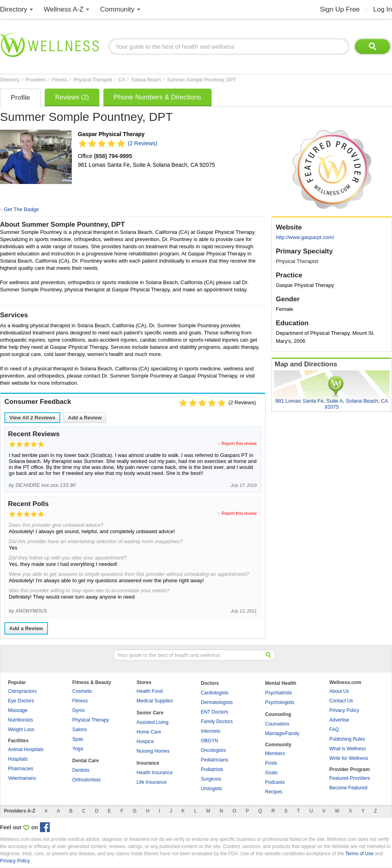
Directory (14, 9)
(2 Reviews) (143, 143)
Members (275, 753)
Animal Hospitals (26, 749)
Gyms (78, 710)
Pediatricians (215, 760)
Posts (271, 763)
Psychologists (280, 702)
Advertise (339, 720)
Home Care (149, 732)
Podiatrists (212, 769)
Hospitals (18, 759)
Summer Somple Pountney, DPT (201, 80)
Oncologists (213, 750)
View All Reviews (32, 418)
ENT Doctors (214, 712)
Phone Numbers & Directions (157, 97)
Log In (383, 9)
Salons (80, 730)
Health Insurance (155, 773)
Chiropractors (22, 691)
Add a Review (85, 418)
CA (122, 80)
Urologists (211, 789)
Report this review (239, 443)
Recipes (274, 792)
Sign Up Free (340, 9)
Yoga (78, 749)
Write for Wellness (349, 758)
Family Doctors (217, 722)
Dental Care (86, 761)
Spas (78, 739)
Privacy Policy (344, 710)
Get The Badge (21, 209)
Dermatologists (217, 702)
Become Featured (348, 788)
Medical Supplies (155, 701)
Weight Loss (21, 730)
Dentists (81, 770)
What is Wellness (348, 749)
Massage (18, 710)
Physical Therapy (91, 720)
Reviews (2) (72, 97)
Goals (271, 773)
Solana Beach (147, 80)
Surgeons (211, 779)
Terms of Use (359, 854)
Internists (211, 731)
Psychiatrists (278, 693)
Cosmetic (82, 691)
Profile (20, 98)
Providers (36, 80)
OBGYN (209, 741)
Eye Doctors (21, 701)
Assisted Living (152, 722)
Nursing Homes (153, 751)
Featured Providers (350, 778)
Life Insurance (151, 782)
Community (117, 9)
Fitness (60, 80)
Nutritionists (21, 720)
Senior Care (150, 713)
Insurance (148, 763)
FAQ (334, 730)
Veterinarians (22, 778)
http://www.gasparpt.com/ (305, 237)
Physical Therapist (94, 80)
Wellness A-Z (64, 9)
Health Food (149, 691)
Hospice (145, 741)
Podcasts (275, 782)
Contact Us (341, 701)
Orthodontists (86, 780)
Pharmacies (21, 769)
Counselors (277, 724)
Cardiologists (215, 693)
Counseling (278, 714)
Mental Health (281, 683)
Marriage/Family (282, 734)
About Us (339, 691)
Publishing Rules (347, 739)
